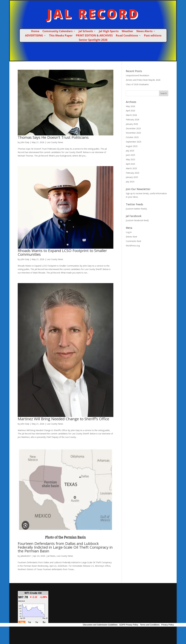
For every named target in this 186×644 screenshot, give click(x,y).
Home (35, 32)
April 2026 (130, 111)
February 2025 (133, 173)
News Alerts (144, 32)
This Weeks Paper (61, 36)
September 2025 (134, 142)
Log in (129, 232)
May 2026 (130, 106)
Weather (127, 32)
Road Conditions (127, 36)
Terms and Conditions (150, 625)
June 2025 (130, 155)
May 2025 (130, 159)
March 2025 (131, 168)
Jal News (51, 556)
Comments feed (133, 241)
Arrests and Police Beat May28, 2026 (143, 80)
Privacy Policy (168, 625)
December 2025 (133, 128)
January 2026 (132, 124)
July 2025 (130, 151)
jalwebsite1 (26, 556)
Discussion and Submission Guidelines (100, 625)
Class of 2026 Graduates (137, 84)
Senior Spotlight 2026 (93, 40)
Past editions (153, 36)
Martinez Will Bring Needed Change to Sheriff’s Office (63, 419)
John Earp (25, 142)
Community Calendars (57, 32)
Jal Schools (86, 32)
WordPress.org (133, 246)
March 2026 (131, 115)
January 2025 (132, 177)
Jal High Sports (109, 32)
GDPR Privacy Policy (129, 625)
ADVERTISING (34, 36)
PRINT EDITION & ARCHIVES (94, 36)
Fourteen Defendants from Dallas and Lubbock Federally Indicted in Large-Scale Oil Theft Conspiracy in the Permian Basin (65, 547)
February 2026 (133, 120)
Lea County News (55, 142)
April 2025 (130, 164)
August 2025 (132, 146)
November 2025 (133, 133)
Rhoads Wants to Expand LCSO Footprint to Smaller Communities (62, 252)
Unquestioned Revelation (138, 75)
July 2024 (130, 182)
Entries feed (131, 237)
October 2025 (132, 137)
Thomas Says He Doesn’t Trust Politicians (53, 137)
